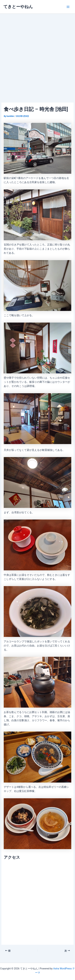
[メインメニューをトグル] (68, 7)
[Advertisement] (37, 53)
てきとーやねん (18, 7)
